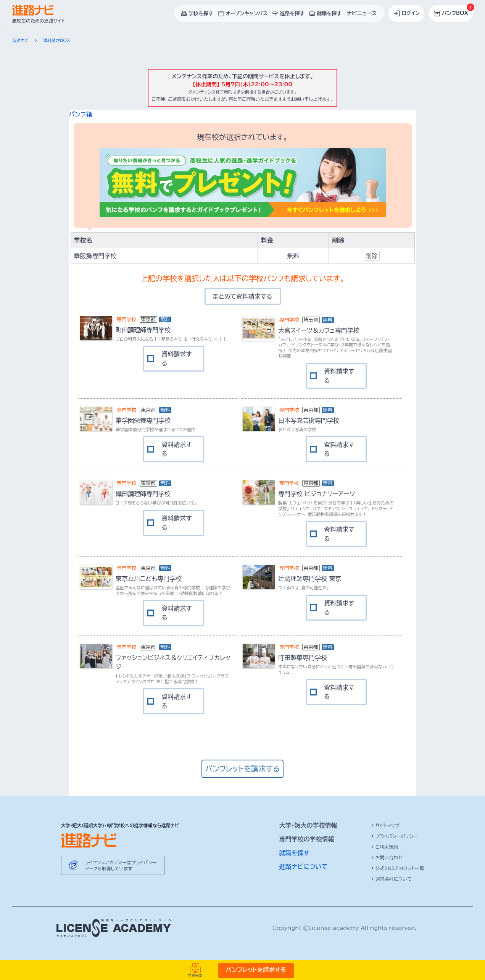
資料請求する (176, 359)
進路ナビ (20, 40)
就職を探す (295, 853)
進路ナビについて (304, 867)
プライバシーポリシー (394, 836)
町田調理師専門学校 (143, 330)
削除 (372, 256)
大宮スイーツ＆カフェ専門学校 (319, 330)
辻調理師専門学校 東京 (310, 579)
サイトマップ (385, 825)
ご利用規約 (385, 847)
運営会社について (391, 879)
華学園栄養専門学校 (143, 420)
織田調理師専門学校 (143, 494)
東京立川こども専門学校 (149, 579)
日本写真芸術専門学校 (309, 420)
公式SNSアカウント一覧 (398, 868)
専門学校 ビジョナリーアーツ (317, 494)
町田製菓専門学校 (303, 658)
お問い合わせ (387, 857)
